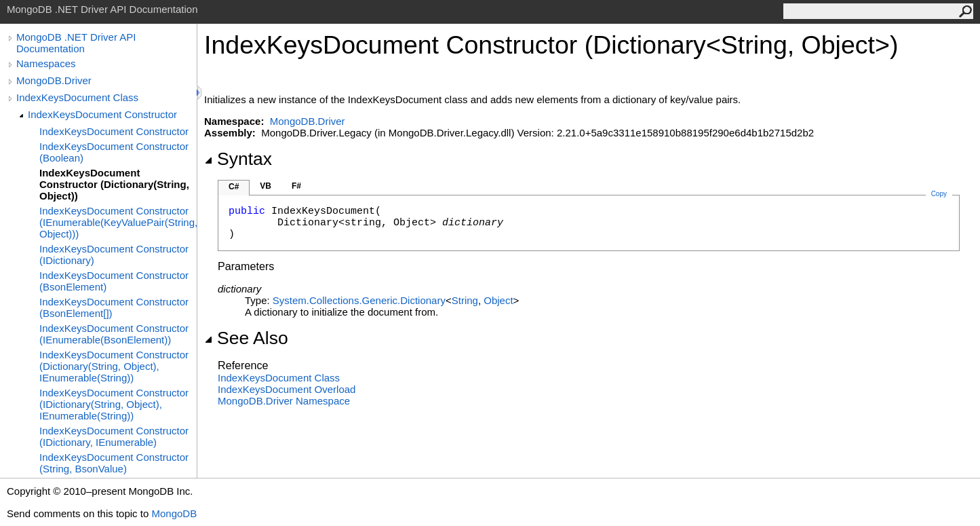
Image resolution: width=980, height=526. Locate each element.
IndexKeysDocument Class (77, 97)
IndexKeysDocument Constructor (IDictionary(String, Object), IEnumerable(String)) (114, 404)
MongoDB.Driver (54, 80)
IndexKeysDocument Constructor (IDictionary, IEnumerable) (114, 436)
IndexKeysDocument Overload (287, 389)
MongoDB (174, 513)
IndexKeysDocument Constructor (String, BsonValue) (114, 463)
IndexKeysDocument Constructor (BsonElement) (114, 281)
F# (296, 186)
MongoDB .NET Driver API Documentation (76, 43)
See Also (246, 338)
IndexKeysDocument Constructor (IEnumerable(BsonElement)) (114, 334)
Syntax (238, 159)
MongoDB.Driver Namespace (284, 401)
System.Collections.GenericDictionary (359, 300)
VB (266, 186)
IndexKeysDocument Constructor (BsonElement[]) (114, 307)
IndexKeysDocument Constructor (102, 114)
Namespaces (46, 63)
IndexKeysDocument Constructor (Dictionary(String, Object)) (114, 184)
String (465, 300)
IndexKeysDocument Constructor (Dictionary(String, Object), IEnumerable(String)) (114, 366)
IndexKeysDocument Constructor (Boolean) (114, 152)
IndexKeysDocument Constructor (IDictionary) (114, 255)
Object (498, 300)
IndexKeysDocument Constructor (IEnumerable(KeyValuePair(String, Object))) (118, 222)
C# (234, 187)
